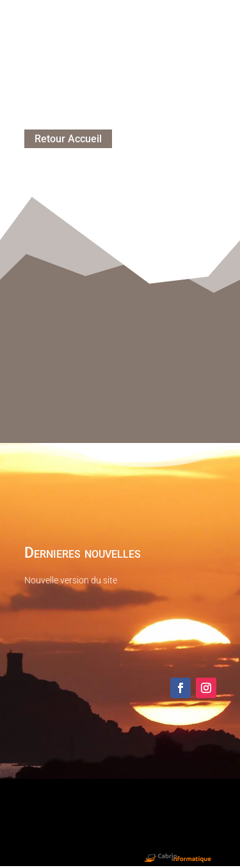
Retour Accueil (68, 139)
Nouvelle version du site (71, 580)
